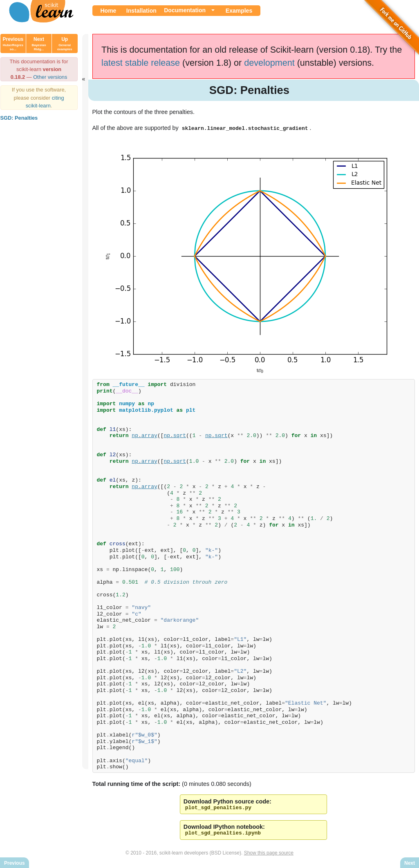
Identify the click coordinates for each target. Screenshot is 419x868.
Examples (239, 11)
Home (109, 11)
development (269, 63)
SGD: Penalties (19, 118)
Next (39, 44)
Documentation (185, 10)
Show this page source (269, 855)
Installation (141, 11)
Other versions (50, 77)
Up (65, 44)
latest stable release (141, 63)
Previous (13, 44)
